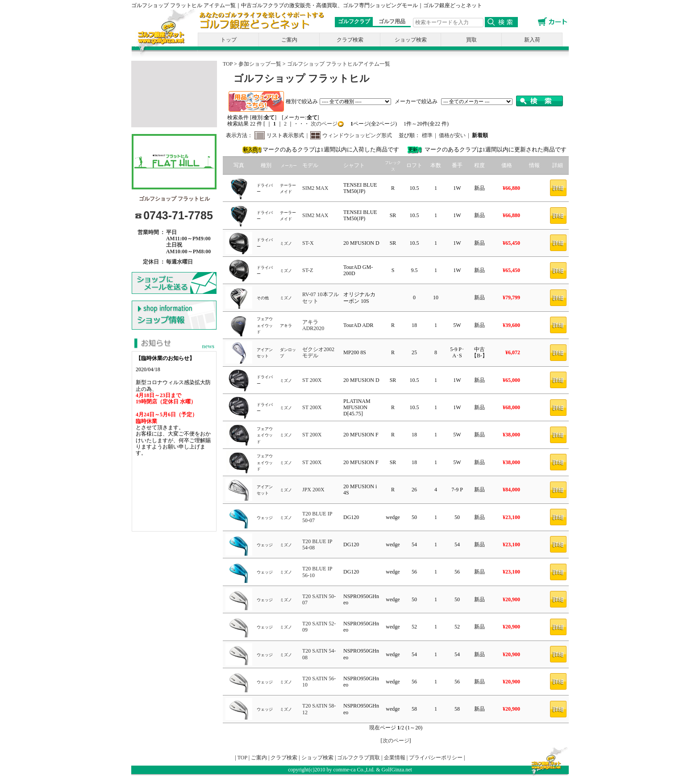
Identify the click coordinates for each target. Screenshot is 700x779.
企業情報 (395, 758)
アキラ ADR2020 (313, 325)
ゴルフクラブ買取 (358, 758)
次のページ (323, 124)
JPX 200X (313, 490)
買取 (471, 40)
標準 (427, 135)
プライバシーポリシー (436, 758)
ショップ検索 (411, 40)
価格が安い (452, 135)
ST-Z (308, 270)
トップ (229, 40)
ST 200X (312, 380)
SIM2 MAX (315, 188)
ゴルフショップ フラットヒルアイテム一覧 (339, 64)
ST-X (308, 243)
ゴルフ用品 (392, 21)
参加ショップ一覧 (260, 64)
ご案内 (289, 40)
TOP (228, 64)
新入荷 (532, 40)
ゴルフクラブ (354, 21)
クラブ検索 (350, 40)
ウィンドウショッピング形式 (357, 135)
